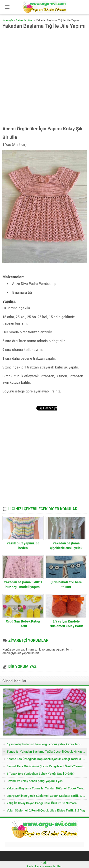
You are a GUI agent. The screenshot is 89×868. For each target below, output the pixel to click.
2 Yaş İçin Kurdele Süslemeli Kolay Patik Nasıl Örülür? (66, 626)
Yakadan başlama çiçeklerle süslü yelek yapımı (66, 548)
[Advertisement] (44, 80)
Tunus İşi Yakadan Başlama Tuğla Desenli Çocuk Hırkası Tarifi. (47, 752)
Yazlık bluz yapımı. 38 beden (23, 546)
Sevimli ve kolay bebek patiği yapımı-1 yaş (35, 781)
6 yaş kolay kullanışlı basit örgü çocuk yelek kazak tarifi (44, 744)
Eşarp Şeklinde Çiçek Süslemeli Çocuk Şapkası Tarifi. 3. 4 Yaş (47, 796)
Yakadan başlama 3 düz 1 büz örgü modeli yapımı (23, 585)
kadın (44, 863)
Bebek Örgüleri (25, 21)
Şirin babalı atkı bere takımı (66, 585)
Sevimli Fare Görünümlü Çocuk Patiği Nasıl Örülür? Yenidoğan (47, 766)
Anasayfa (8, 21)
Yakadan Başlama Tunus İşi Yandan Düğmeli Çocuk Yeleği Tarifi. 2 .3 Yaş (47, 788)
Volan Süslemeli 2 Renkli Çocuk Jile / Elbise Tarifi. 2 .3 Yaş (46, 810)
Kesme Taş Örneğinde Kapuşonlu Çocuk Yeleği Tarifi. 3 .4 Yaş (47, 759)
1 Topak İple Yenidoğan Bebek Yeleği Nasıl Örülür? (41, 774)
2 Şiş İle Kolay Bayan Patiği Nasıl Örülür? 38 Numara (42, 803)
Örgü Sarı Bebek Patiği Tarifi (23, 624)
